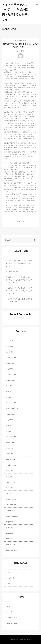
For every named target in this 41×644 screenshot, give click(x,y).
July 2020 (9, 448)
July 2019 (9, 471)
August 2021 (10, 414)
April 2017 (10, 539)
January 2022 (11, 397)
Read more (20, 221)
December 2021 (12, 403)
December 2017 (12, 499)
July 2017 (9, 527)
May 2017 (9, 533)
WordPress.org (11, 623)
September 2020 (12, 442)
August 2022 (10, 380)
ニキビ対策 (20, 51)
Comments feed (12, 617)
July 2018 (9, 488)
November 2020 (12, 437)
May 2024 (9, 346)
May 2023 (9, 369)
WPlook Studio (25, 639)
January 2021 (11, 431)
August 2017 (10, 522)
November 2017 (12, 505)
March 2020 (10, 454)
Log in (8, 606)
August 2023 (10, 363)
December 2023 (12, 358)
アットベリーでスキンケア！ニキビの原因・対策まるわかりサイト (15, 12)
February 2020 (11, 459)
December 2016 (12, 550)
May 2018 (9, 493)
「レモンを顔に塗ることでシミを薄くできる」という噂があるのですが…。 (19, 263)
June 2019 (10, 476)
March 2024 (10, 352)
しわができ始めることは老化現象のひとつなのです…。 (19, 300)
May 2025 (9, 341)
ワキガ (8, 584)
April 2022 (10, 392)
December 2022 (12, 375)
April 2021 (10, 425)
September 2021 (12, 408)
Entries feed (10, 612)
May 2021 (9, 420)
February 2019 (11, 482)
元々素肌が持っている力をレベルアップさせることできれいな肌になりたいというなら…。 (19, 280)
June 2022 (10, 386)
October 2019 (11, 465)
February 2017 (11, 544)
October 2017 (11, 510)
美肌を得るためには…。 (15, 271)
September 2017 (12, 516)
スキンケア (10, 572)
